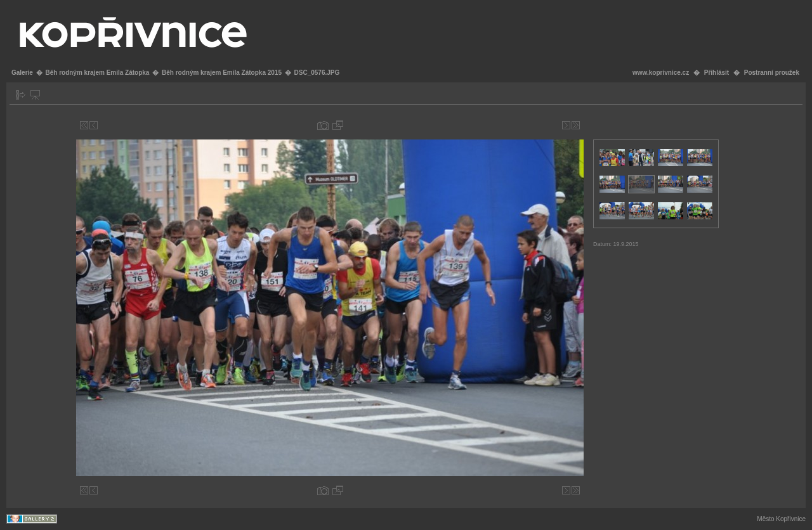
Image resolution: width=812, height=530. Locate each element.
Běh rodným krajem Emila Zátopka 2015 (222, 73)
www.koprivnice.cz (661, 73)
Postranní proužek (772, 73)
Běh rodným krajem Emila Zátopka (97, 73)
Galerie (22, 73)
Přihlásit (717, 73)
